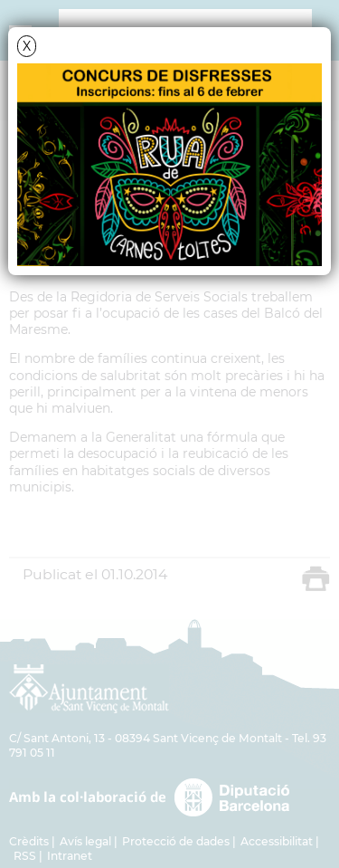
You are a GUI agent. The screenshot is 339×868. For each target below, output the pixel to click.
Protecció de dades (176, 841)
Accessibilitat (277, 841)
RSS (25, 856)
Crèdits (29, 841)
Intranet (70, 856)
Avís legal (85, 841)
